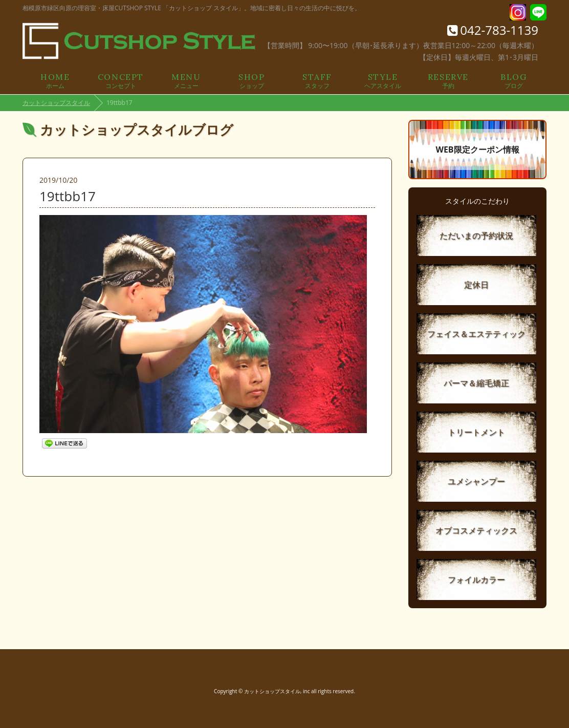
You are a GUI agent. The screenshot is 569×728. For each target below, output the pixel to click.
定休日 (476, 285)
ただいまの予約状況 (476, 235)
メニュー (186, 80)
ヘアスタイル (383, 80)
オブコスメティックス (476, 530)
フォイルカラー (476, 580)
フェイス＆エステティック (476, 334)
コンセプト (121, 80)
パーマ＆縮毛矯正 (476, 383)
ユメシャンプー (476, 481)
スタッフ (317, 80)
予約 (448, 80)
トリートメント (476, 432)
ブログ (514, 80)
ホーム (55, 80)
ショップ (252, 80)
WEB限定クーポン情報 (477, 149)
